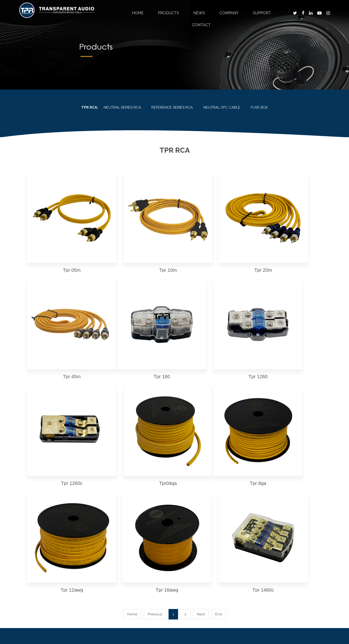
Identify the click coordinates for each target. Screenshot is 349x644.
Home (138, 13)
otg (106, 539)
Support (262, 13)
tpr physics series (119, 503)
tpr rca (110, 525)
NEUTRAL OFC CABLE (222, 107)
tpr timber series (118, 496)
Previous (155, 443)
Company (229, 13)
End (219, 443)
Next (201, 443)
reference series (118, 511)
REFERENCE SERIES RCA (172, 107)
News (199, 13)
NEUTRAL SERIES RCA (122, 107)
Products (168, 13)
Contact (201, 25)
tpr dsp (110, 518)
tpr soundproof (117, 532)
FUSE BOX (259, 107)
